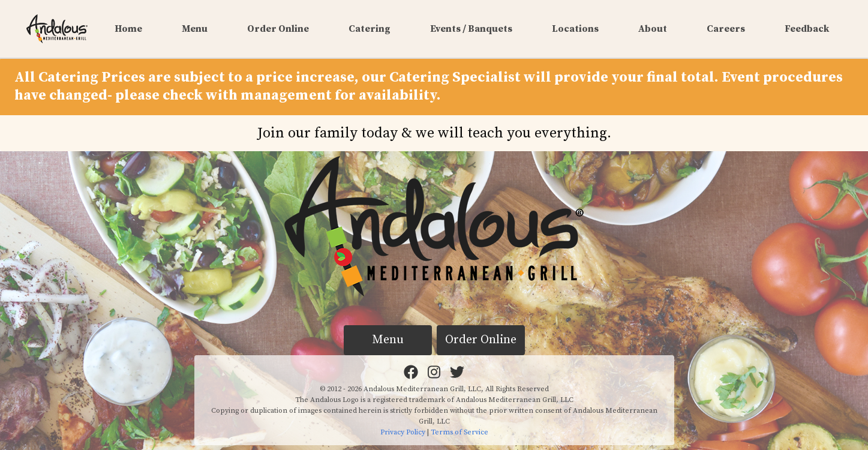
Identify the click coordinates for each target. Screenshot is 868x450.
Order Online (278, 29)
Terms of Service (459, 432)
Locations (575, 29)
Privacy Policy (403, 432)
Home (128, 29)
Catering (370, 29)
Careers (726, 29)
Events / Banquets (471, 29)
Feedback (807, 29)
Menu (195, 29)
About (653, 29)
